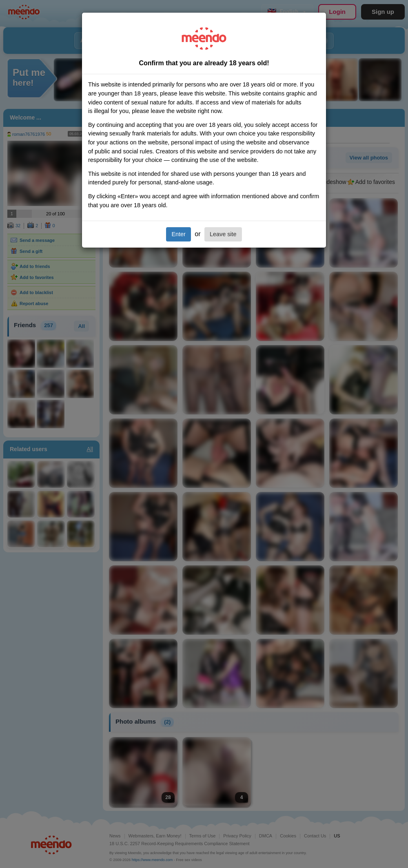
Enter (178, 234)
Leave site (223, 234)
